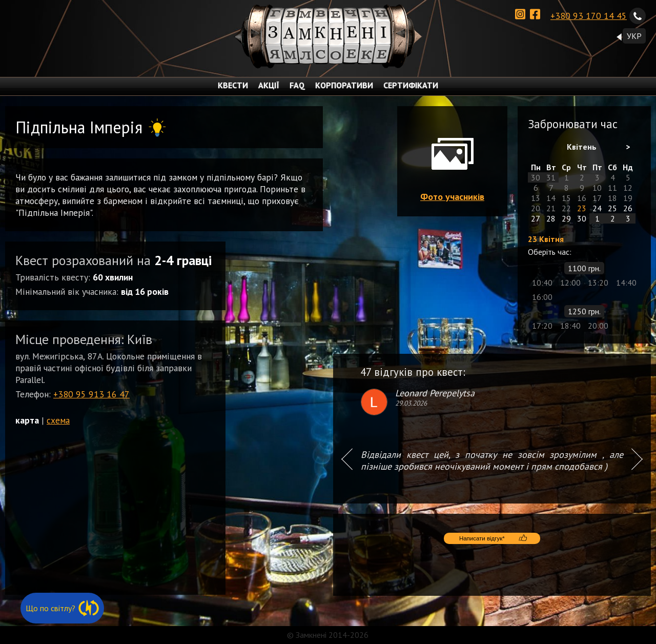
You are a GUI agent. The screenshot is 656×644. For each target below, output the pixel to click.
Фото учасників (452, 197)
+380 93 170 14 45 (598, 15)
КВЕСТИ (233, 85)
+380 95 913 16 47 (91, 394)
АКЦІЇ (269, 85)
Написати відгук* (485, 549)
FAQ (297, 85)
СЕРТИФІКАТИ (411, 85)
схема (58, 420)
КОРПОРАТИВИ (344, 85)
